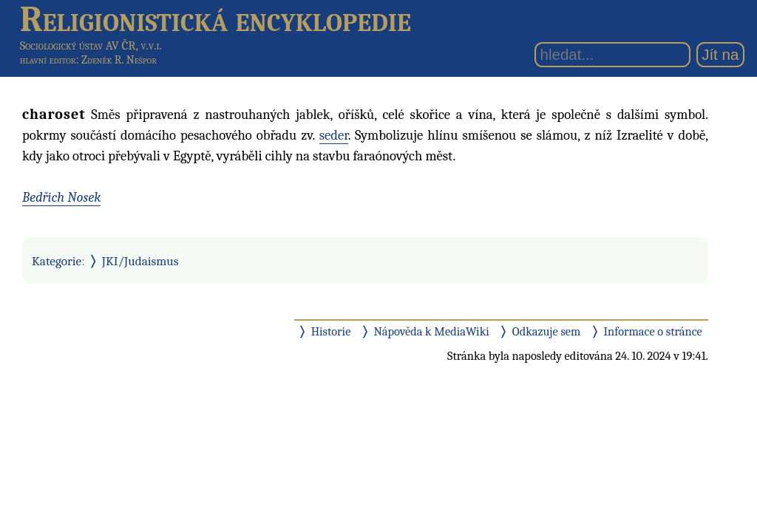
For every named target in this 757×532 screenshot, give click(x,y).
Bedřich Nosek (61, 197)
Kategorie (57, 261)
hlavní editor (48, 60)
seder (334, 135)
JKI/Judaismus (140, 261)
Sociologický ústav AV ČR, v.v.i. (91, 45)
